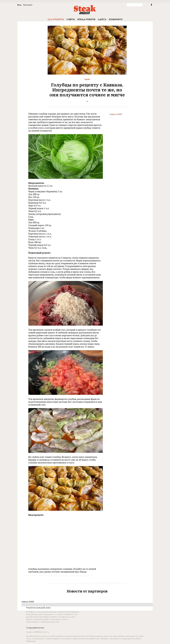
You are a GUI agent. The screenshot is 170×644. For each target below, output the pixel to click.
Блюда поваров (86, 19)
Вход (19, 5)
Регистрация (28, 5)
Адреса (102, 19)
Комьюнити (116, 19)
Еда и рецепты (56, 19)
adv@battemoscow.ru (41, 632)
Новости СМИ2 (116, 114)
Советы (71, 19)
